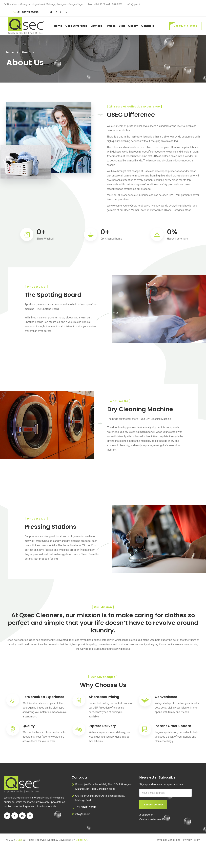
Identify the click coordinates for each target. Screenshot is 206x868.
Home (58, 26)
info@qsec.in (134, 4)
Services (96, 26)
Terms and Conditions (168, 840)
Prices (111, 26)
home (10, 52)
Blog (122, 26)
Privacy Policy (191, 840)
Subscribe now (153, 805)
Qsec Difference (76, 26)
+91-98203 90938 (26, 12)
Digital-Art (81, 840)
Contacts (148, 26)
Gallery (133, 26)
